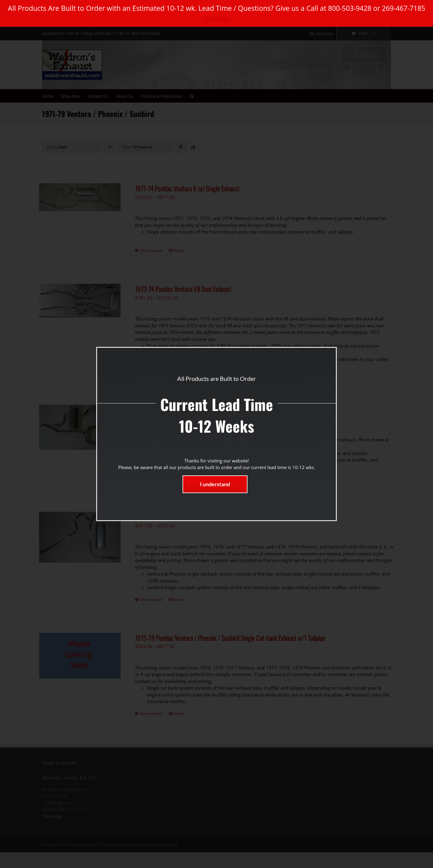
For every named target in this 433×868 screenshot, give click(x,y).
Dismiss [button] (217, 19)
